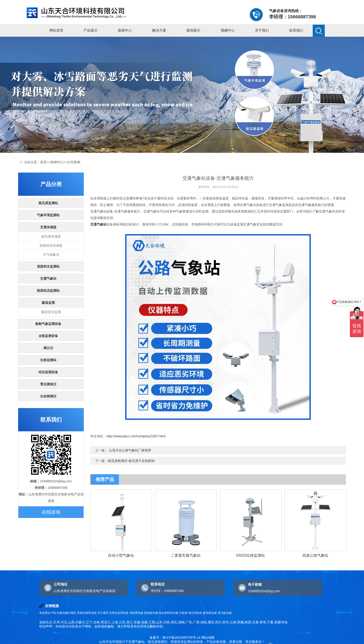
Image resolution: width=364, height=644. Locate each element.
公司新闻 (74, 162)
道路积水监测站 (48, 266)
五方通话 (103, 613)
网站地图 (208, 637)
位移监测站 (48, 360)
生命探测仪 (48, 396)
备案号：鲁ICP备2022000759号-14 (175, 637)
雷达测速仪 (48, 384)
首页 (43, 162)
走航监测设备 (48, 336)
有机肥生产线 (48, 613)
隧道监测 (48, 303)
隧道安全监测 (51, 312)
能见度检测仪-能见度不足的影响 (131, 461)
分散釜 (183, 613)
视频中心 (228, 30)
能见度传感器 (51, 236)
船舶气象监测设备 (48, 324)
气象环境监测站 (48, 215)
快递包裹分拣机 (66, 613)
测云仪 (48, 348)
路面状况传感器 (51, 245)
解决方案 (159, 30)
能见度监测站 (48, 203)
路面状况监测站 (48, 291)
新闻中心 (125, 30)
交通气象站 (48, 278)
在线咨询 (51, 512)
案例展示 (193, 30)
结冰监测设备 (48, 372)
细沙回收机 (195, 613)
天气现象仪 (51, 255)
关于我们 (262, 30)
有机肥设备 (136, 613)
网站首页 (56, 30)
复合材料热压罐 (169, 613)
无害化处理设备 (119, 613)
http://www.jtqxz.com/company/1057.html (136, 436)
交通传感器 (48, 227)
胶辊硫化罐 (151, 613)
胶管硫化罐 (210, 613)
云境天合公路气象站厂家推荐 (130, 450)
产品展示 (91, 30)
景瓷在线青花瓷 (87, 613)
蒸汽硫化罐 (225, 613)
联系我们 (296, 30)
